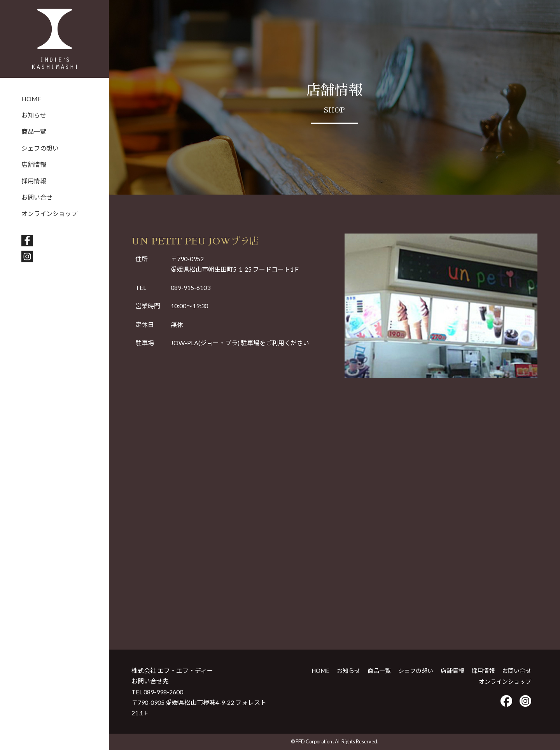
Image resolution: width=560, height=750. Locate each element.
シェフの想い (40, 148)
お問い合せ (37, 197)
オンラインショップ (49, 213)
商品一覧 (34, 131)
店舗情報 (34, 164)
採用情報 (34, 181)
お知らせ (34, 115)
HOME (31, 99)
